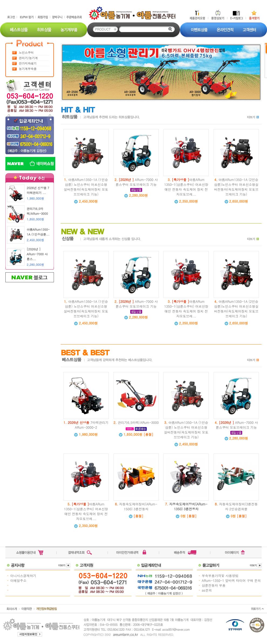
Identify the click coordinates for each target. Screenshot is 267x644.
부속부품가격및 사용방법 (220, 576)
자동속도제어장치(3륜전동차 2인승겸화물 (238, 506)
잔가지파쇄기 (28, 63)
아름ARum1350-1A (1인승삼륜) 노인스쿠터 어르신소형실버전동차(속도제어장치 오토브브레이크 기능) (86, 187)
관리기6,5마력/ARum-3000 (138, 422)
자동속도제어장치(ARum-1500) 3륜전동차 (138, 506)
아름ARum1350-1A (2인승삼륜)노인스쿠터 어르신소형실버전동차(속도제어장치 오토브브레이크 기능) (236, 187)
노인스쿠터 (26, 53)
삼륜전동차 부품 (214, 585)
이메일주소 (18, 580)
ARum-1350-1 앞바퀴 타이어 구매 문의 (231, 580)
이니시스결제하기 (23, 576)
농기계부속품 (28, 69)
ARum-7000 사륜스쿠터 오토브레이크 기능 (137, 182)
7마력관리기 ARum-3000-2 (88, 425)
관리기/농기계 (28, 58)
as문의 (207, 590)
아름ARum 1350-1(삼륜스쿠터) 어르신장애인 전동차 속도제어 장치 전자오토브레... (186, 187)
